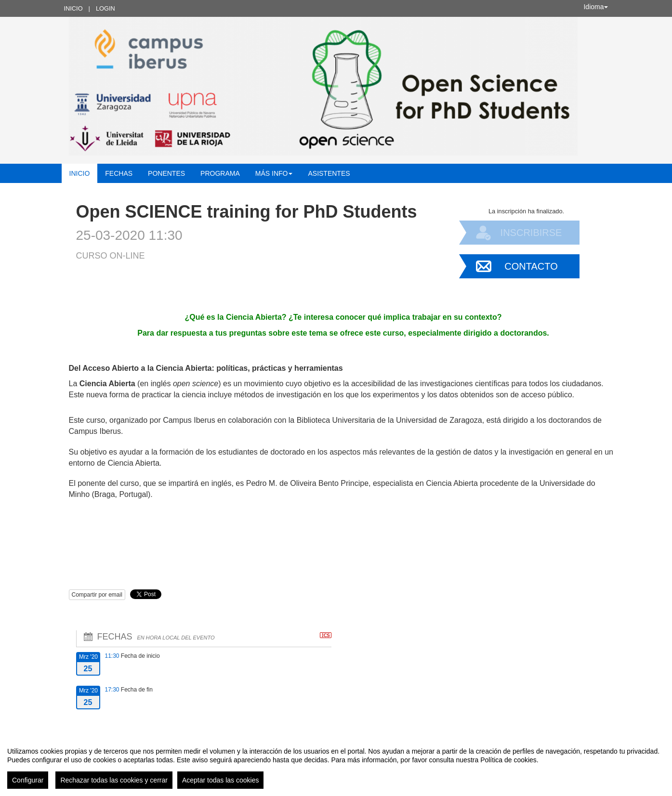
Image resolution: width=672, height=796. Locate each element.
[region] (336, 764)
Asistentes (329, 173)
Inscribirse (531, 233)
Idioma (595, 7)
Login (105, 8)
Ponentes (166, 173)
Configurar (28, 780)
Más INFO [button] (274, 173)
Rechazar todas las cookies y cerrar (114, 780)
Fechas (119, 173)
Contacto (531, 266)
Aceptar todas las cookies (221, 780)
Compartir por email (97, 595)
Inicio (73, 8)
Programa (220, 173)
